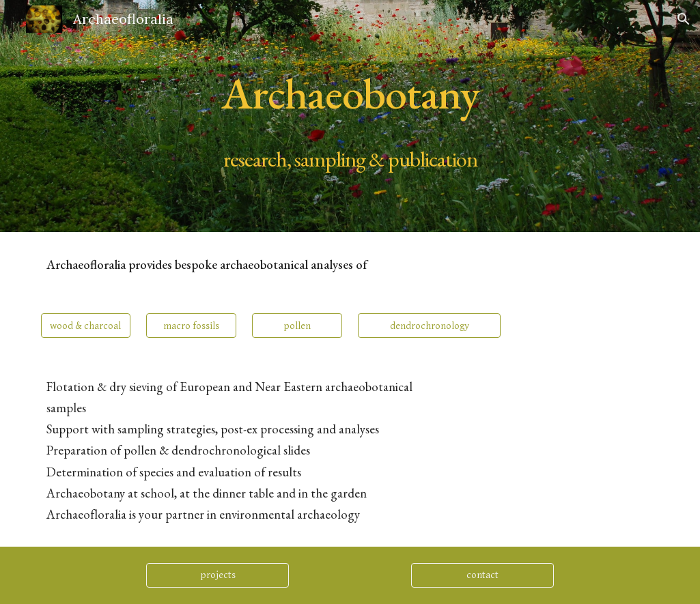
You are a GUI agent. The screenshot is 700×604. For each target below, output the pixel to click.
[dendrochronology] (429, 326)
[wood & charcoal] (86, 326)
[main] (350, 116)
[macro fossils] (191, 326)
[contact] (482, 575)
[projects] (218, 575)
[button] (684, 19)
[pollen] (297, 326)
